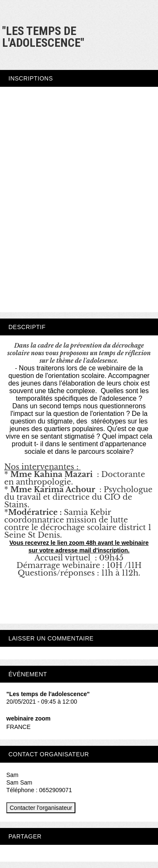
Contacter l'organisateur (41, 808)
